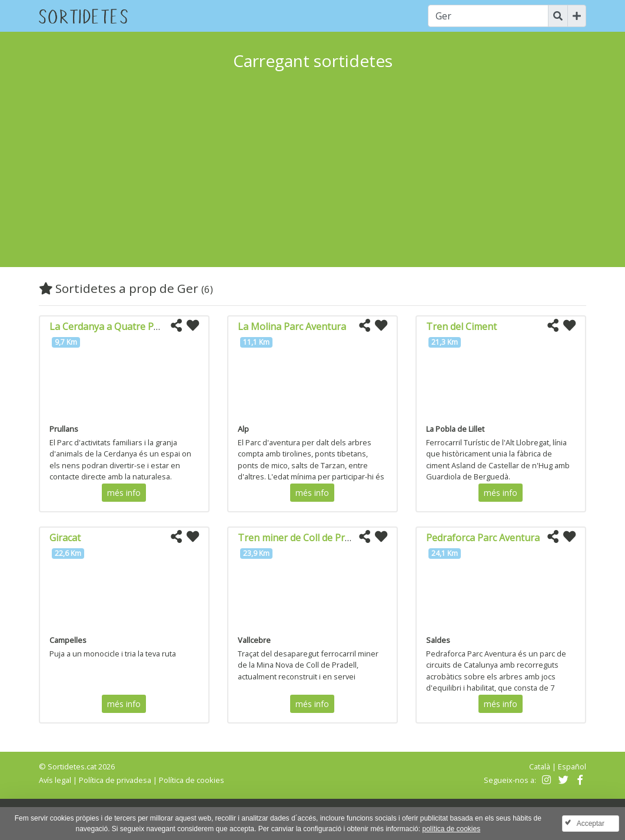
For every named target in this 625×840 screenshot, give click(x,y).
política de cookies (451, 829)
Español (572, 766)
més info (124, 493)
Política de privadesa (115, 780)
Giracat (65, 538)
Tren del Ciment (461, 326)
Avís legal (55, 780)
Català (540, 766)
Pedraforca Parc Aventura (483, 538)
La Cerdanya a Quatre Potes (111, 326)
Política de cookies (192, 780)
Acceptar (591, 824)
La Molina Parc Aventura (292, 326)
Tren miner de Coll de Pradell (302, 538)
